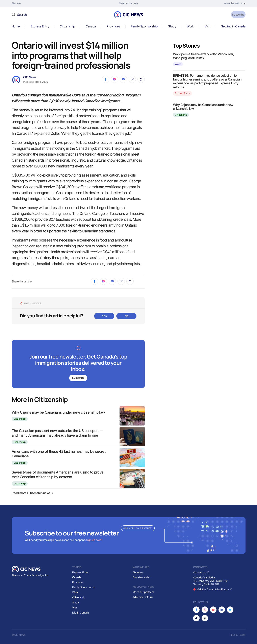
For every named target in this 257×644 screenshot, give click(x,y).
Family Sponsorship (144, 26)
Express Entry (40, 26)
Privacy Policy (238, 635)
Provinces (113, 26)
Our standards (141, 577)
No (126, 316)
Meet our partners (143, 592)
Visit (208, 26)
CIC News (30, 77)
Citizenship (67, 26)
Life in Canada (81, 613)
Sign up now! (94, 540)
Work (190, 26)
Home (16, 26)
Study (172, 26)
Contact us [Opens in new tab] (201, 572)
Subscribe (235, 14)
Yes (104, 316)
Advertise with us (143, 597)
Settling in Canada (233, 26)
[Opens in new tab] (235, 3)
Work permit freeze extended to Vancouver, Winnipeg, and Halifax (203, 56)
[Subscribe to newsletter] (78, 364)
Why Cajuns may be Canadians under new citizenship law (58, 412)
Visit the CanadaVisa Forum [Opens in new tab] (213, 589)
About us (138, 572)
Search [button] (22, 15)
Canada (91, 26)
